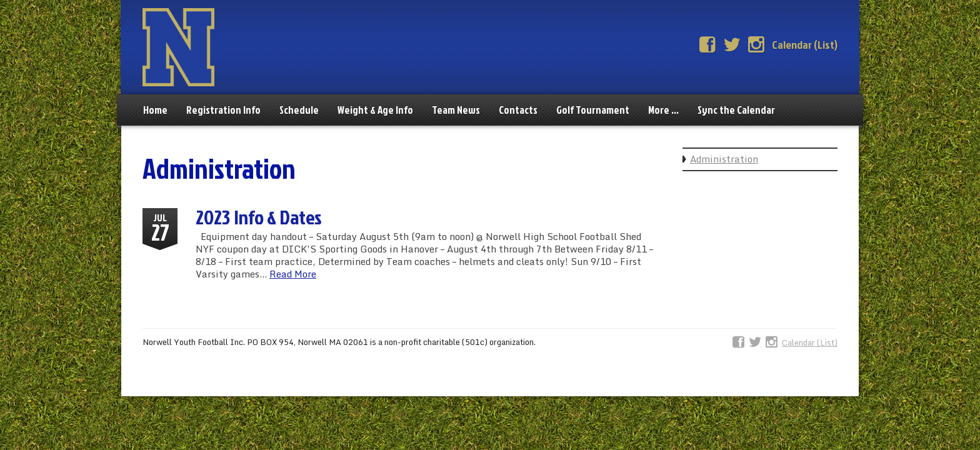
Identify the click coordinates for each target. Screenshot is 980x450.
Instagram (756, 45)
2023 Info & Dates (259, 217)
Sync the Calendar (736, 110)
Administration (724, 159)
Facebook (707, 45)
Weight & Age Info (375, 110)
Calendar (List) (805, 45)
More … (663, 110)
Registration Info (223, 110)
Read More (293, 274)
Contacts (518, 110)
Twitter (732, 45)
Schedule (299, 110)
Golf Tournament (593, 110)
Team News (456, 110)
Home (155, 110)
